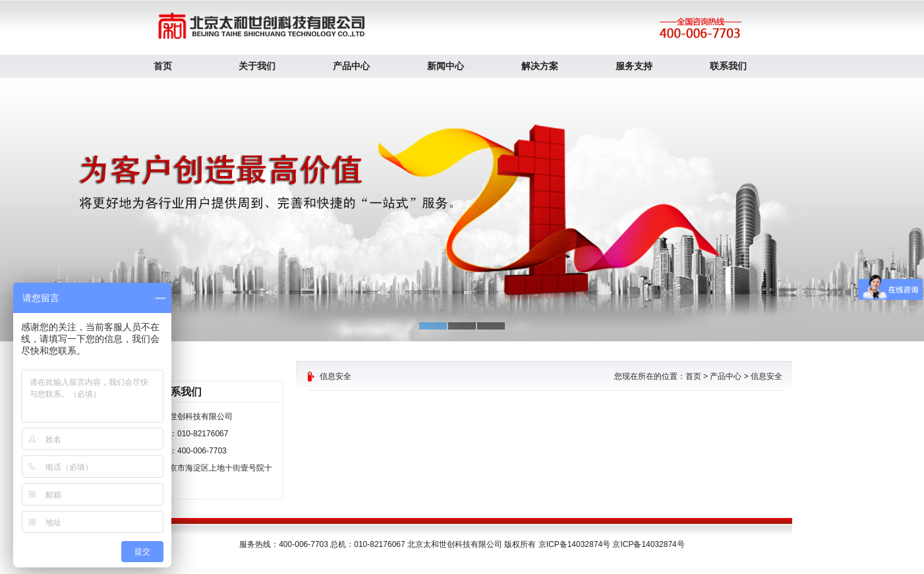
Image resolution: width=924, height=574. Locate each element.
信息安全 (766, 376)
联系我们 (728, 66)
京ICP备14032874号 (648, 544)
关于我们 (257, 66)
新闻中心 (446, 66)
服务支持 (634, 66)
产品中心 (351, 66)
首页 (163, 66)
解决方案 (540, 66)
